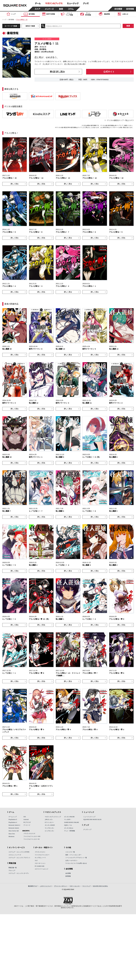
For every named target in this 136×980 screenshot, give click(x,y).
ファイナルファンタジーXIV (32, 836)
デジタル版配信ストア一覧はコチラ (120, 120)
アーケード (27, 825)
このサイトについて (46, 886)
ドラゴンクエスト (40, 852)
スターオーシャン (40, 863)
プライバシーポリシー (61, 886)
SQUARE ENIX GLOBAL (100, 886)
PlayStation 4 (13, 822)
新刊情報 (11, 20)
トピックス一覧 (70, 852)
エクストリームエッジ (41, 869)
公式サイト (109, 72)
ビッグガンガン (49, 831)
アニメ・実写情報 (70, 831)
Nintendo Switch (14, 828)
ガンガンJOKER (50, 825)
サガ (36, 861)
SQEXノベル (68, 825)
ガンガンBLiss (69, 828)
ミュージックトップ (89, 817)
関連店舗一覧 (13, 868)
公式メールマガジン (71, 861)
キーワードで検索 (11, 26)
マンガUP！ (68, 820)
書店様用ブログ (33, 886)
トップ (4, 20)
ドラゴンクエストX (29, 834)
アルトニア (12, 871)
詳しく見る (15, 184)
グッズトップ (87, 830)
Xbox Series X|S (14, 831)
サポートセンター (75, 886)
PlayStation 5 (13, 820)
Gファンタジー (49, 822)
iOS (25, 817)
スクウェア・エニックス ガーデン (19, 873)
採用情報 (68, 876)
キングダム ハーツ (40, 858)
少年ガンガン (49, 820)
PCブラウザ (27, 822)
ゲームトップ (13, 817)
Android (26, 820)
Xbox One (12, 834)
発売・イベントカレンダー (73, 855)
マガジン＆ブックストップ (53, 817)
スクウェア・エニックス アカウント (19, 858)
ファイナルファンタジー (42, 855)
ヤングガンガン (49, 828)
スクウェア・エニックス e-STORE (19, 852)
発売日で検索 (30, 26)
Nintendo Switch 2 (14, 825)
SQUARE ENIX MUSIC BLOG (92, 820)
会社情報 (68, 873)
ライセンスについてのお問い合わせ (76, 863)
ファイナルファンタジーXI (31, 839)
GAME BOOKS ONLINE (72, 822)
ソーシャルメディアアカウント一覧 (76, 858)
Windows (12, 837)
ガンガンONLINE (69, 817)
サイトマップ (86, 886)
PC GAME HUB (39, 866)
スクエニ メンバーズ (15, 855)
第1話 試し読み (57, 72)
